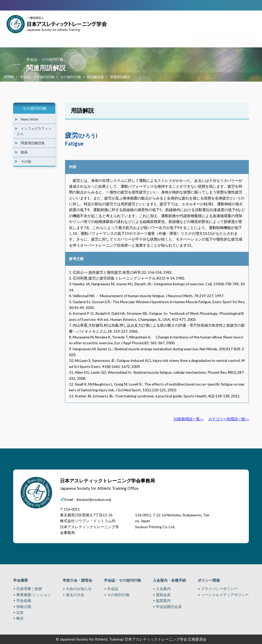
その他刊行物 (71, 77)
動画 (24, 152)
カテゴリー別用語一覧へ (229, 419)
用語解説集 (95, 77)
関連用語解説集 (33, 143)
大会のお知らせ (79, 589)
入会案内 (163, 589)
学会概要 (21, 580)
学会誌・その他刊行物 (37, 77)
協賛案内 (163, 600)
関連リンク (240, 38)
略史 (20, 618)
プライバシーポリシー (219, 589)
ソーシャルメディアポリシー (225, 595)
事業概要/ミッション (34, 595)
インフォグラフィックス (34, 131)
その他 (26, 161)
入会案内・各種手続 (169, 580)
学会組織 (24, 600)
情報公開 (24, 606)
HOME (9, 77)
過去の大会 (75, 595)
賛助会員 (163, 595)
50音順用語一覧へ (189, 419)
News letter (30, 119)
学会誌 (113, 589)
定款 (20, 612)
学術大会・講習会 (77, 580)
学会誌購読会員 (169, 606)
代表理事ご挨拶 (29, 589)
